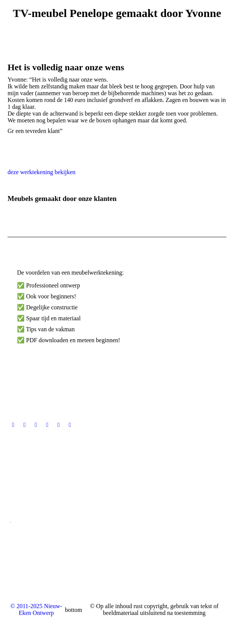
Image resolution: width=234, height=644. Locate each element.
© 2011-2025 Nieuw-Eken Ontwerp (36, 609)
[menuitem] (117, 625)
